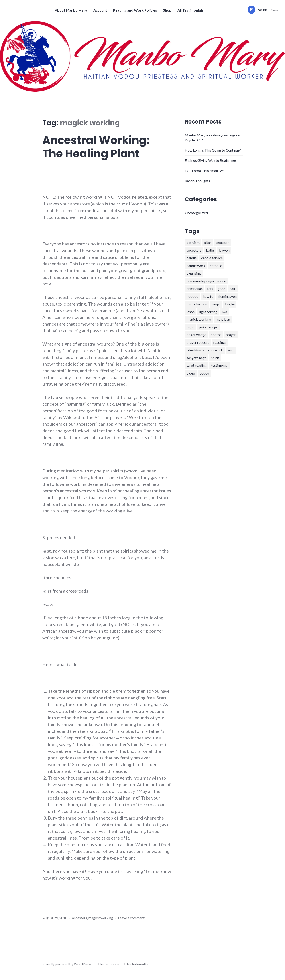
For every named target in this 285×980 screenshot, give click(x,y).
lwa (224, 312)
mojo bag (223, 319)
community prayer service (206, 281)
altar (208, 242)
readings (220, 342)
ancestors (80, 918)
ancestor (222, 242)
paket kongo (209, 327)
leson (191, 312)
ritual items (195, 350)
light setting (208, 312)
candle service (212, 258)
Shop (167, 10)
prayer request (198, 342)
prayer (231, 335)
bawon (224, 250)
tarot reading (197, 365)
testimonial (220, 365)
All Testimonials (190, 10)
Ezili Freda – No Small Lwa (205, 171)
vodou (204, 373)
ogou (190, 327)
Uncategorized (196, 213)
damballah (195, 289)
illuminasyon (227, 296)
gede (221, 289)
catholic (216, 266)
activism (193, 242)
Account (100, 10)
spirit (215, 358)
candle (192, 258)
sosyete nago (197, 358)
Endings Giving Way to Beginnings (211, 160)
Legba (230, 304)
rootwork (216, 350)
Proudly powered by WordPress (67, 964)
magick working (101, 918)
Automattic (140, 964)
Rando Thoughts (197, 181)
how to (208, 296)
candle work (196, 266)
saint (231, 350)
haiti (233, 289)
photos (216, 335)
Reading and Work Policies (135, 10)
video (191, 373)
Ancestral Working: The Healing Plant (96, 147)
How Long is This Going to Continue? (213, 150)
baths (210, 250)
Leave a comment (131, 918)
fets (210, 289)
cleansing (194, 273)
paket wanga (196, 335)
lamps (216, 304)
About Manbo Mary (71, 10)
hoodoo (192, 296)
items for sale (197, 304)
